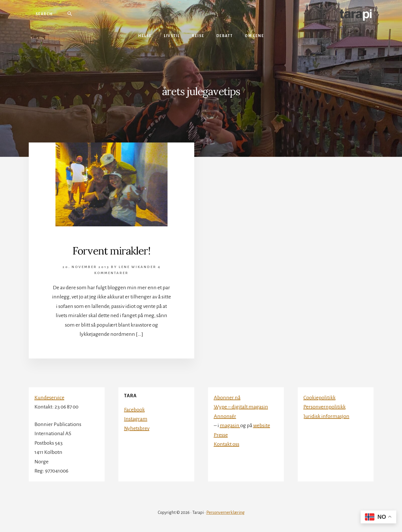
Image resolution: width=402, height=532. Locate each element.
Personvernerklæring (225, 512)
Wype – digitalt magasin (241, 407)
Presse (221, 435)
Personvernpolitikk (325, 407)
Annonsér (225, 416)
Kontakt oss (227, 444)
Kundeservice (49, 398)
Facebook (134, 410)
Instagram (136, 419)
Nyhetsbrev (137, 428)
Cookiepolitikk (320, 398)
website (262, 425)
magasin (230, 425)
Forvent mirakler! (111, 251)
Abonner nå (227, 398)
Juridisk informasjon (326, 416)
